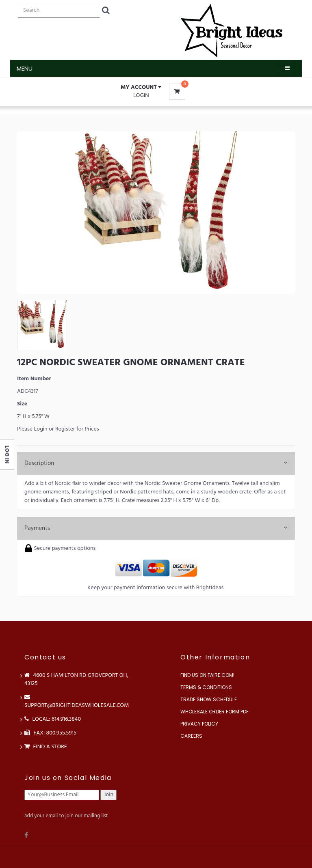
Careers (191, 736)
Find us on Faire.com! (207, 675)
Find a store (46, 747)
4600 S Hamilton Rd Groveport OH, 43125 (76, 680)
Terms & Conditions (206, 687)
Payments (156, 528)
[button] (141, 88)
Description (156, 463)
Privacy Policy (199, 724)
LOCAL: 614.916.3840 (53, 719)
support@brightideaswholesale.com (77, 701)
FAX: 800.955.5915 (50, 733)
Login (141, 96)
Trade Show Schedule (209, 699)
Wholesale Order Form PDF (214, 712)
